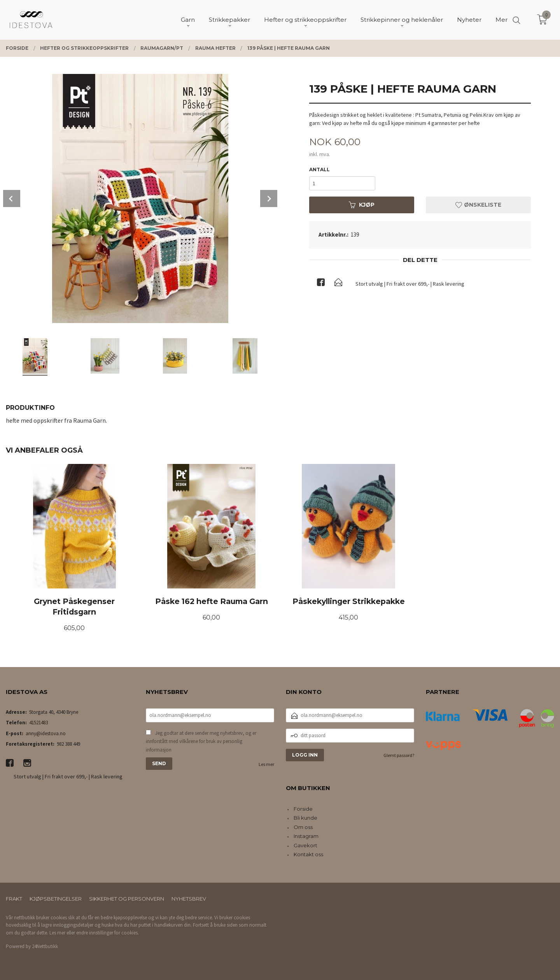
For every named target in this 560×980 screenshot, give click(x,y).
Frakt (14, 899)
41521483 (38, 723)
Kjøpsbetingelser (56, 899)
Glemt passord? (399, 755)
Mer (501, 20)
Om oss (303, 827)
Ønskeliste (478, 205)
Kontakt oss (308, 854)
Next (269, 198)
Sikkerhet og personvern (127, 899)
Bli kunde (305, 818)
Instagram (306, 836)
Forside (303, 809)
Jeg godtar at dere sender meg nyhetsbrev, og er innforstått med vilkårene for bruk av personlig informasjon (201, 741)
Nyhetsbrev (189, 899)
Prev (12, 198)
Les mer (266, 764)
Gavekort (305, 845)
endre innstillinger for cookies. (108, 933)
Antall (319, 169)
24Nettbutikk (45, 946)
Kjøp (362, 205)
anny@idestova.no (46, 733)
